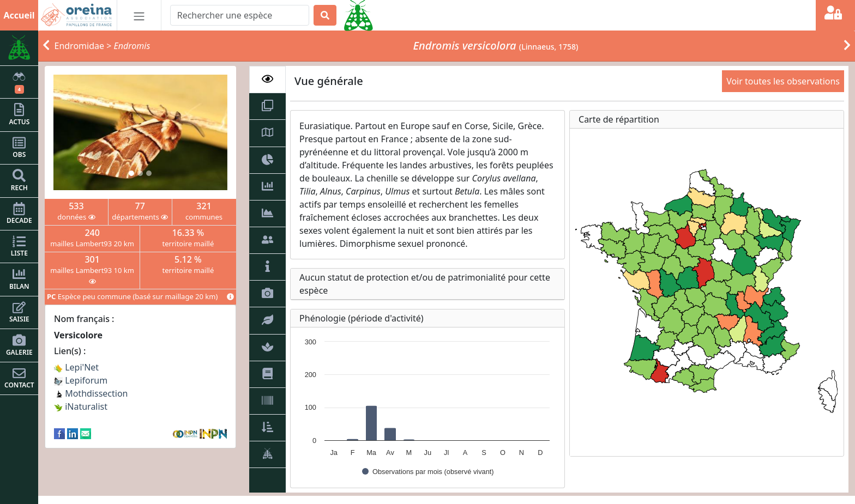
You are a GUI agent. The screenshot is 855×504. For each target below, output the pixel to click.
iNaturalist (81, 406)
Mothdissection (91, 393)
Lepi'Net (76, 367)
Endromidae (80, 46)
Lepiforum (81, 380)
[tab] (268, 80)
